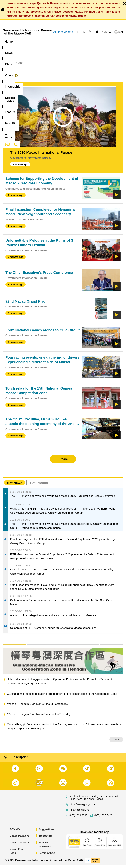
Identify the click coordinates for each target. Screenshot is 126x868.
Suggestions (47, 832)
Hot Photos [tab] (39, 486)
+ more (116, 742)
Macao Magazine (20, 839)
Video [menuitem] (53, 42)
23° (108, 32)
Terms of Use (47, 856)
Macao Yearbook (19, 845)
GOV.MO (15, 832)
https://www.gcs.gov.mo (83, 807)
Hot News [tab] (15, 486)
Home (7, 66)
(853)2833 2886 (78, 818)
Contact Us (46, 839)
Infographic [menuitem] (71, 42)
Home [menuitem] (9, 42)
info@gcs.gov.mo (80, 813)
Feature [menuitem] (117, 42)
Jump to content (63, 32)
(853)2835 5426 (103, 818)
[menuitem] (23, 41)
